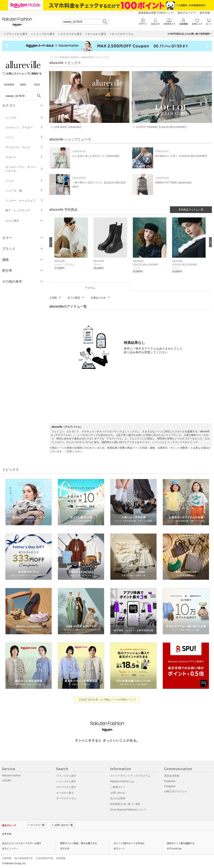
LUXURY (7, 781)
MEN (23, 85)
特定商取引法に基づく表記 (125, 804)
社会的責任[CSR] (45, 858)
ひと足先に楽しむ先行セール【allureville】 (97, 156)
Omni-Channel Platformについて (128, 810)
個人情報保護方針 (24, 858)
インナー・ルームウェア (24, 201)
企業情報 (7, 858)
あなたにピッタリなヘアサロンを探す (22, 843)
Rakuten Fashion (69, 57)
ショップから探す (66, 781)
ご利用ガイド (118, 787)
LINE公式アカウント (176, 791)
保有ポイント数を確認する (181, 843)
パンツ (24, 137)
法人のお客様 (118, 798)
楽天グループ (185, 13)
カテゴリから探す (66, 787)
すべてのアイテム (66, 798)
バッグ (24, 181)
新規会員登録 (172, 776)
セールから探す (65, 793)
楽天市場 (205, 13)
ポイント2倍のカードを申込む (129, 843)
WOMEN (9, 85)
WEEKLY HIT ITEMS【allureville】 (174, 183)
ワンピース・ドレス (24, 147)
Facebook (170, 781)
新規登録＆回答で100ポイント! (156, 13)
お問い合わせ (118, 793)
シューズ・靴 (24, 191)
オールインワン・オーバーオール (24, 169)
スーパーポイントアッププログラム (130, 776)
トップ (53, 57)
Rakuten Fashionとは (122, 781)
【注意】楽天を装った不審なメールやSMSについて (107, 700)
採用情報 (61, 858)
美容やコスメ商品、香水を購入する (78, 843)
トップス (24, 118)
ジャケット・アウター (24, 128)
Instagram (170, 786)
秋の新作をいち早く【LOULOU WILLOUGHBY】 (182, 156)
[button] (72, 247)
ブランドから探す (66, 776)
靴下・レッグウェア (24, 210)
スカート (24, 157)
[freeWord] (23, 96)
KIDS (37, 85)
